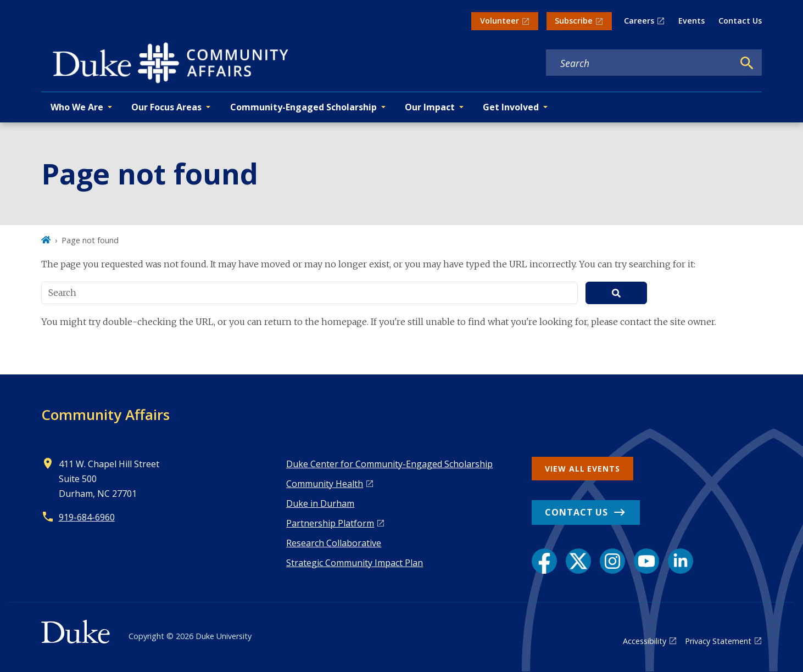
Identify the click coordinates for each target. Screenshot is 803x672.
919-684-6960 (87, 517)
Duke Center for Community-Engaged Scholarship (389, 464)
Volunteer (500, 21)
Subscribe (574, 21)
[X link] (578, 561)
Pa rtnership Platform (330, 523)
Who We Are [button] (77, 107)
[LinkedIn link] (681, 561)
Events (692, 21)
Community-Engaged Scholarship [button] (303, 107)
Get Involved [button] (511, 107)
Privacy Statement (718, 641)
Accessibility (645, 641)
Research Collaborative (334, 543)
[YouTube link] (646, 561)
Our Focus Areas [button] (166, 107)
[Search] (747, 63)
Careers (639, 21)
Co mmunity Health (325, 484)
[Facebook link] (544, 561)
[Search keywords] (640, 63)
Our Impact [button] (430, 107)
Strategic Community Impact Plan (355, 563)
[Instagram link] (612, 561)
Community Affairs (105, 415)
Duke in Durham (320, 503)
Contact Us (740, 21)
